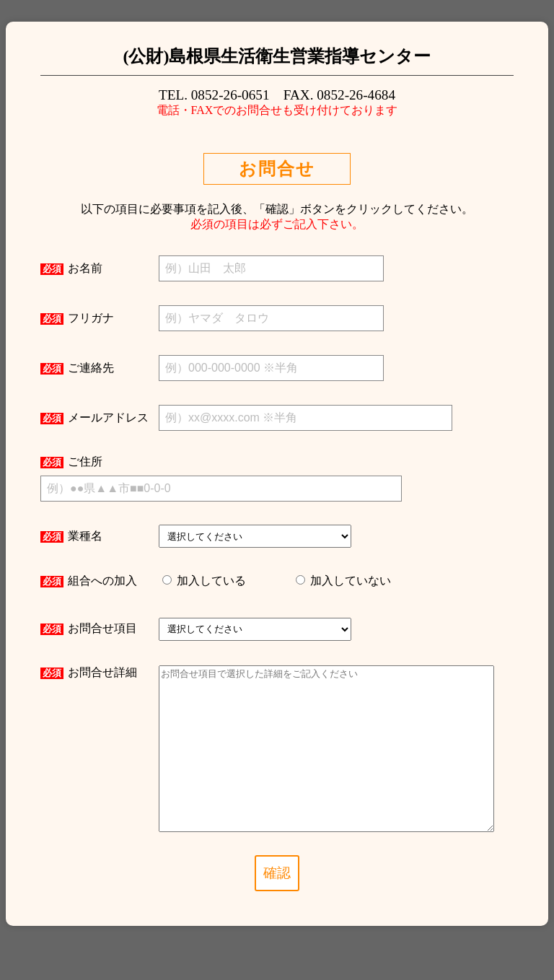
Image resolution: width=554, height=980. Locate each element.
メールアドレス (94, 418)
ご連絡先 (77, 368)
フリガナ (77, 318)
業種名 (71, 536)
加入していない (349, 581)
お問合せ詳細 (89, 673)
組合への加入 (89, 581)
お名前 (71, 268)
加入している (210, 581)
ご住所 (71, 462)
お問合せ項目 (89, 629)
